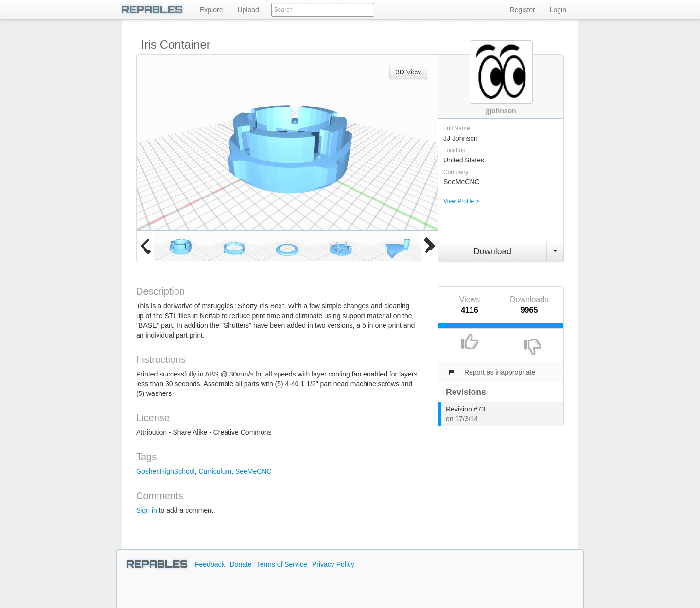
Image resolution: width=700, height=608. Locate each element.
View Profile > (461, 201)
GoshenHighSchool (166, 471)
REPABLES (152, 9)
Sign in (147, 510)
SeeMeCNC (254, 471)
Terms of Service (282, 564)
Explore (211, 10)
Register (523, 10)
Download (492, 251)
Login (558, 10)
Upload (248, 10)
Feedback (210, 564)
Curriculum (215, 471)
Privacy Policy (333, 564)
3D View (408, 72)
